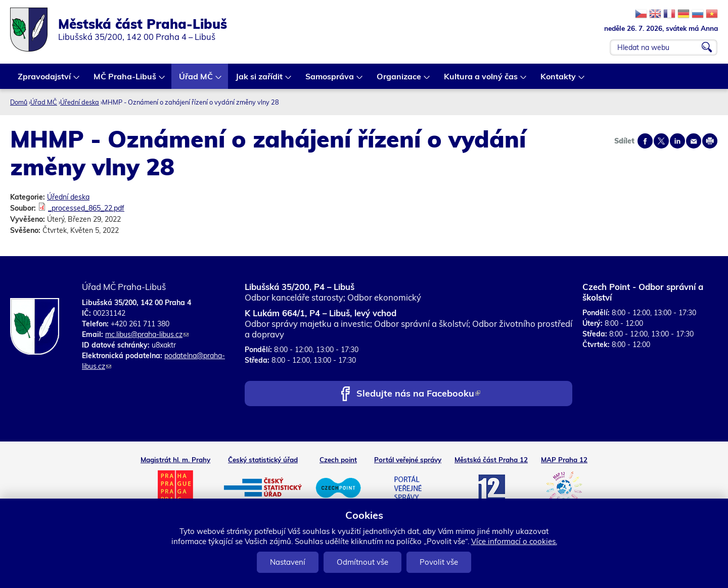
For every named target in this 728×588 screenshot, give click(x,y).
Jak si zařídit (260, 80)
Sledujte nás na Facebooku (418, 394)
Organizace (399, 80)
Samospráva (330, 80)
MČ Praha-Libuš (125, 80)
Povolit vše (439, 562)
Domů (19, 102)
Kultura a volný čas (481, 80)
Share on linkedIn (677, 141)
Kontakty (559, 80)
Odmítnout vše (362, 562)
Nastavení (288, 562)
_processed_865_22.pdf (86, 208)
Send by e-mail (694, 141)
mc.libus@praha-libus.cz (147, 334)
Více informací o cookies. (514, 541)
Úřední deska (80, 102)
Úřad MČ (196, 80)
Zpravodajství (45, 80)
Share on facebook (645, 141)
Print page (710, 141)
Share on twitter (661, 141)
